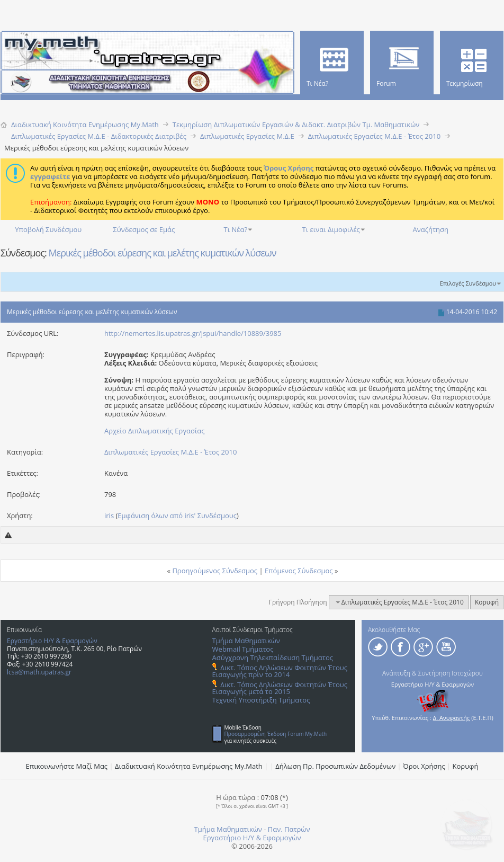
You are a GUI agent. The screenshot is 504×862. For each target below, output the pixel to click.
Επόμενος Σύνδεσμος (299, 571)
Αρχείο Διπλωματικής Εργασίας (155, 431)
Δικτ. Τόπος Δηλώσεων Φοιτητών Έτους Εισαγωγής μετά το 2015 (280, 688)
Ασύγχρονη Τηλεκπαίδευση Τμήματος (273, 657)
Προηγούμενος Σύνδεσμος (215, 571)
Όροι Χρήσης (424, 766)
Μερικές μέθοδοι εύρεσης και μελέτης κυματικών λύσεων (162, 253)
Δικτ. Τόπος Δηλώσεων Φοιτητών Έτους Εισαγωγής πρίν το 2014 (280, 671)
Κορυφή (487, 602)
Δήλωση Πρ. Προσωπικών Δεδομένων (335, 766)
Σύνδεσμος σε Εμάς (144, 229)
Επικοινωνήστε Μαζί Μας (67, 766)
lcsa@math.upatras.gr (39, 672)
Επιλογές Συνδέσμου (468, 283)
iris (109, 516)
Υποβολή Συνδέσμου (48, 229)
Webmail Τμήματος (243, 649)
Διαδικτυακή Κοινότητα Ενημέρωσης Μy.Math (189, 766)
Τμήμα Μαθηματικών (246, 641)
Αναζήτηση (431, 229)
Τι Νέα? (236, 229)
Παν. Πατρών (289, 829)
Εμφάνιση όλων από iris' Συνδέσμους (177, 516)
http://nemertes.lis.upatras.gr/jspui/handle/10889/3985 (193, 333)
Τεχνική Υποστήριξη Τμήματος (261, 700)
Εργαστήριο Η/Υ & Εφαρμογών (52, 641)
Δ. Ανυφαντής (452, 718)
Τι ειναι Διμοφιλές (331, 229)
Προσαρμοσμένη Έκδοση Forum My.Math (276, 734)
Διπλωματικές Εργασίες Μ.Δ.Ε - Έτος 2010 (170, 452)
